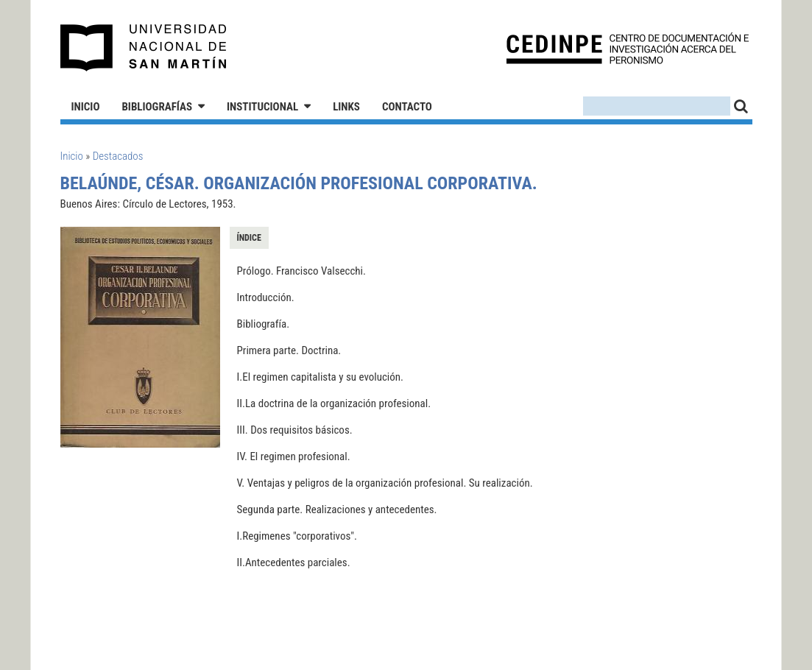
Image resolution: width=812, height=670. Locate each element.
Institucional (262, 107)
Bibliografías (157, 107)
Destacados (118, 156)
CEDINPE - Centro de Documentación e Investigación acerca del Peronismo (628, 48)
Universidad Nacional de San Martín (144, 48)
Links (346, 107)
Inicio (86, 107)
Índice (249, 238)
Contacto (407, 107)
